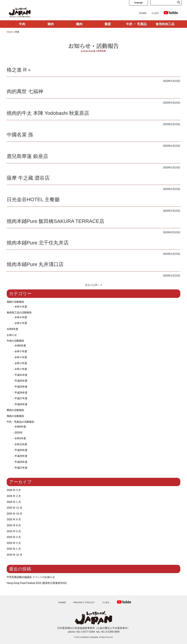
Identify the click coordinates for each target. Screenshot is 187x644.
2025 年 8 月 (14, 525)
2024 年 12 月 (14, 555)
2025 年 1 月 (14, 549)
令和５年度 (21, 307)
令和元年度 (21, 444)
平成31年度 (21, 375)
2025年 (19, 433)
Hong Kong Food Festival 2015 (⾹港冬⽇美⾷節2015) (37, 583)
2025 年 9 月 (14, 519)
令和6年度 (12, 329)
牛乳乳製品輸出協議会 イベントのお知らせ (31, 577)
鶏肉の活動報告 (15, 416)
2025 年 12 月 (14, 508)
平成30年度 (21, 381)
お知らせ (12, 335)
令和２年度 (21, 369)
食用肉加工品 (165, 24)
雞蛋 (108, 24)
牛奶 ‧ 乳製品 (136, 24)
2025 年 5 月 (14, 531)
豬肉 (51, 24)
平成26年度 (21, 404)
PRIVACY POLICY (84, 602)
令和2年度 (20, 438)
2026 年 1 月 (14, 502)
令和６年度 (21, 317)
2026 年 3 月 (14, 490)
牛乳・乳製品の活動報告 (20, 422)
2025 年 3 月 (14, 537)
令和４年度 (21, 357)
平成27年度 (21, 398)
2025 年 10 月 (14, 514)
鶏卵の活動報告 (15, 302)
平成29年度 (21, 387)
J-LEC (155, 13)
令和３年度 (21, 363)
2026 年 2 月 (14, 496)
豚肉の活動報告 (15, 410)
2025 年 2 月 (14, 543)
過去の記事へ (92, 285)
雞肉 (79, 24)
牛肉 (22, 24)
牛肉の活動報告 (15, 341)
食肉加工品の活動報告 (19, 312)
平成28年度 (21, 393)
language (139, 3)
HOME (143, 13)
